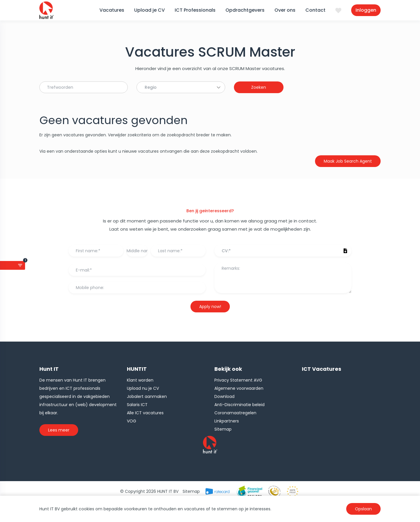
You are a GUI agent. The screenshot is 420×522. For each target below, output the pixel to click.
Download (224, 396)
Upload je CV (149, 10)
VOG (132, 421)
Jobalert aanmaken (147, 396)
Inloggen (366, 10)
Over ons (285, 10)
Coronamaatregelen (235, 413)
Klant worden (140, 380)
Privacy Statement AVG (238, 380)
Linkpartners (227, 421)
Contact (315, 10)
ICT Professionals (195, 10)
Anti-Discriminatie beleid (239, 405)
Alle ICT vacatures (145, 413)
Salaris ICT (137, 405)
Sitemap (223, 429)
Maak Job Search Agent (348, 161)
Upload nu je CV (143, 388)
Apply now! (210, 307)
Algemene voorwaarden (239, 388)
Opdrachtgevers (245, 10)
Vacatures (112, 10)
